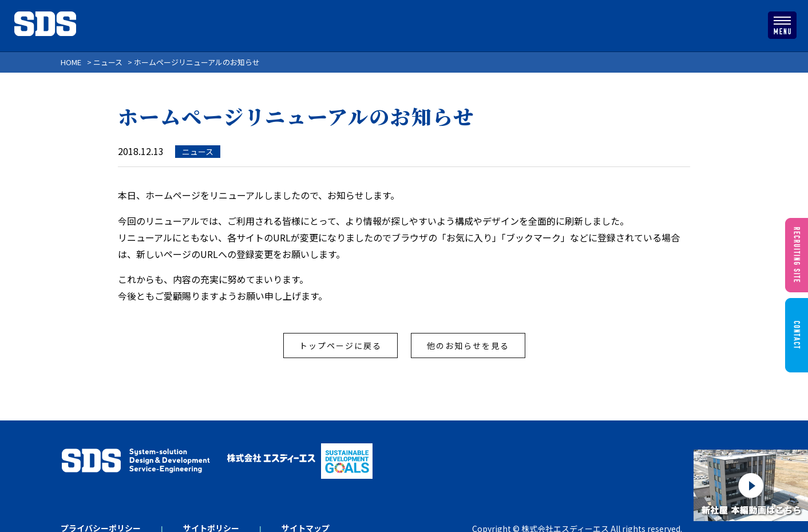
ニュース (198, 152)
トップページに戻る (340, 346)
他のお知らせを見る (468, 346)
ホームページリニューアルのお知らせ (296, 116)
